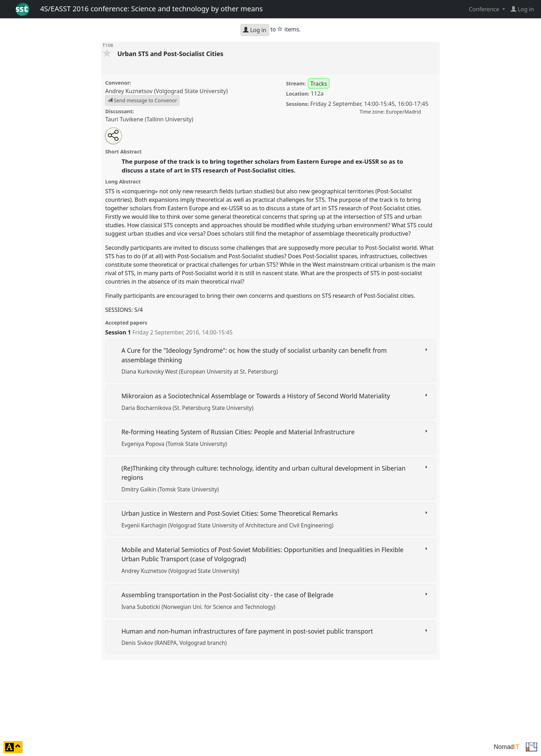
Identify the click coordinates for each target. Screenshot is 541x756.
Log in (255, 30)
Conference (485, 9)
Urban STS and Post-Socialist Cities (171, 54)
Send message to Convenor (142, 100)
